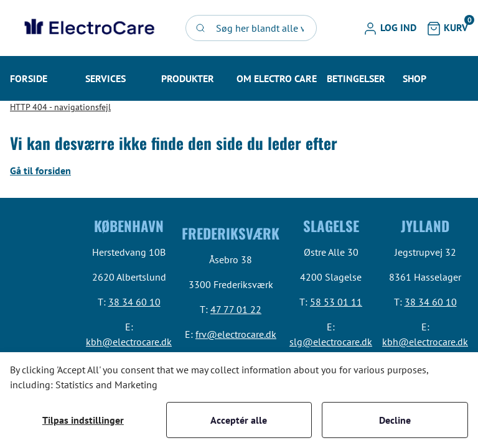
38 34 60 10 (134, 302)
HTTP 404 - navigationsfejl (60, 107)
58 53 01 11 (336, 302)
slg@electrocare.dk (331, 342)
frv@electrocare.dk (236, 334)
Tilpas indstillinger (83, 420)
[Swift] (88, 28)
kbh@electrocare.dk (129, 342)
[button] (390, 28)
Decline (395, 420)
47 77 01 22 (236, 309)
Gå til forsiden (40, 170)
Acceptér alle (239, 420)
